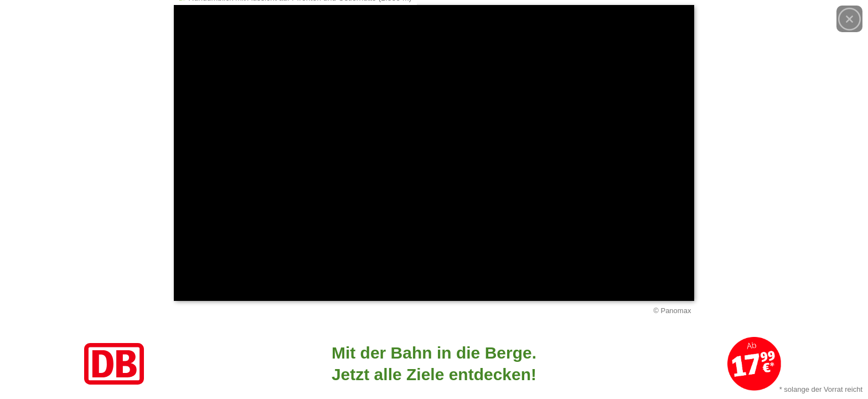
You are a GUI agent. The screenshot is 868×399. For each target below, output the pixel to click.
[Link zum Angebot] (434, 364)
